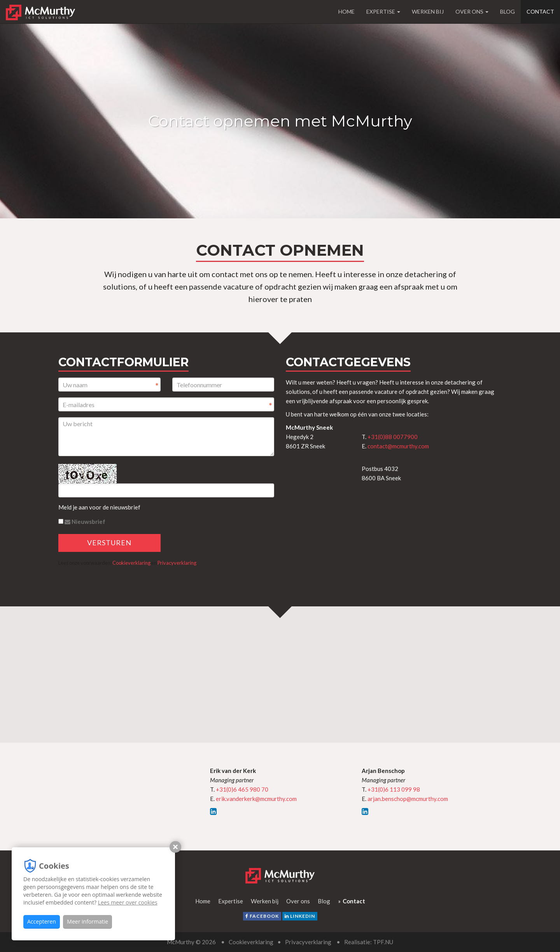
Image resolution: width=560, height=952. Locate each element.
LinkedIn (300, 916)
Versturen (109, 543)
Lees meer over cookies (128, 902)
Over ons (472, 11)
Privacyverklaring (177, 563)
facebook (262, 916)
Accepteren (42, 921)
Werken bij (428, 11)
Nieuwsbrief (82, 522)
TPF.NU (383, 942)
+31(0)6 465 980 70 (242, 789)
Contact (540, 11)
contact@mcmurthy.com (398, 446)
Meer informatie (87, 921)
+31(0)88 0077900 (393, 437)
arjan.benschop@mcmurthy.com (408, 799)
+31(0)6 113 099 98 (394, 789)
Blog (507, 11)
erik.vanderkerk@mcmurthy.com (256, 799)
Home (346, 11)
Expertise (383, 11)
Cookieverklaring (131, 563)
